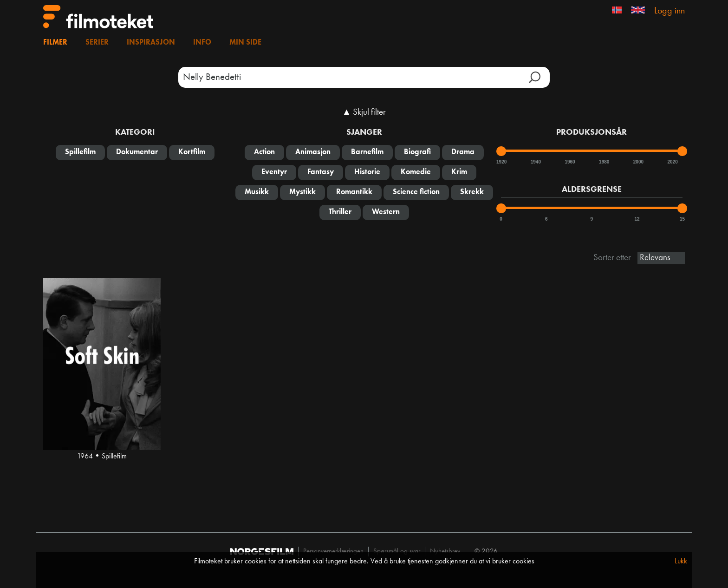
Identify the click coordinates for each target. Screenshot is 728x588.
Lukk (681, 562)
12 (637, 219)
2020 (672, 162)
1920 (501, 162)
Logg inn (669, 11)
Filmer (55, 43)
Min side (245, 43)
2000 (638, 162)
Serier (97, 43)
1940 (535, 162)
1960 (569, 162)
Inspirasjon (151, 43)
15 (682, 219)
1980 (604, 162)
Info (202, 43)
